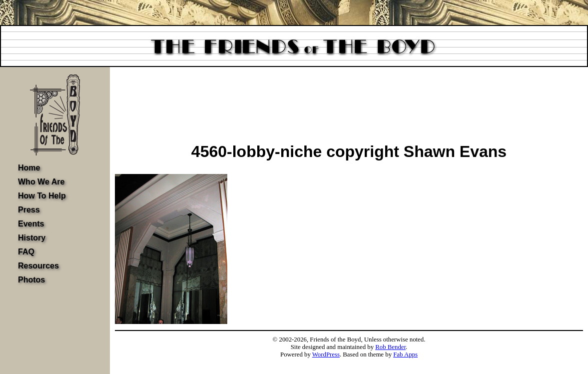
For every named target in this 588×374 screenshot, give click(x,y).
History (32, 238)
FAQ (26, 252)
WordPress (326, 354)
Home (29, 168)
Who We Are (41, 182)
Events (31, 224)
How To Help (42, 196)
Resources (38, 266)
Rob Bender (390, 347)
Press (29, 210)
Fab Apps (405, 354)
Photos (31, 280)
